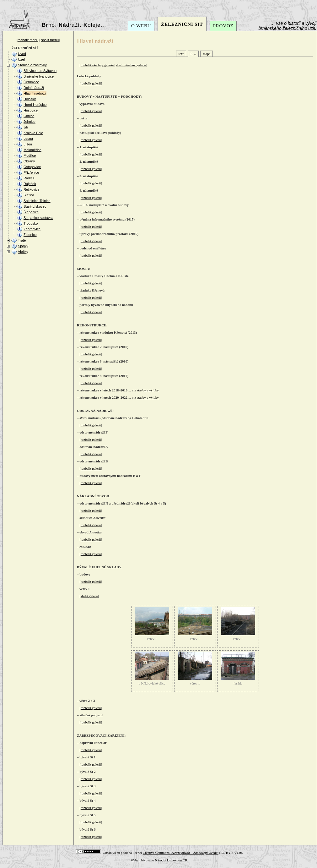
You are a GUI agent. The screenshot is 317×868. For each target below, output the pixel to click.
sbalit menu (50, 40)
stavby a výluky (148, 390)
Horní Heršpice (35, 105)
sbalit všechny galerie (131, 65)
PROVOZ (223, 26)
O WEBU (141, 26)
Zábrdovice (32, 229)
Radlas (29, 178)
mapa (207, 54)
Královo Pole (33, 133)
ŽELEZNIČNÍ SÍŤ (182, 24)
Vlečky (23, 252)
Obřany (29, 161)
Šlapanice (31, 212)
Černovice (31, 82)
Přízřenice (31, 172)
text (181, 54)
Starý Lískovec (35, 206)
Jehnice (30, 122)
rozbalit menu (28, 40)
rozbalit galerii (91, 83)
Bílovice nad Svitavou (40, 71)
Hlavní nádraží (35, 93)
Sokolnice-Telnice (37, 201)
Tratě (22, 240)
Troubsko (31, 223)
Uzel (21, 59)
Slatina (29, 195)
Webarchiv (138, 860)
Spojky (23, 246)
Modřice (30, 156)
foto (193, 54)
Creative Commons (181, 853)
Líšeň (28, 144)
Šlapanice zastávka (38, 218)
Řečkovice (32, 189)
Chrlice (29, 116)
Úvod (22, 54)
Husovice (31, 110)
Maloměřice (32, 150)
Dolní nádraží (34, 88)
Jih (26, 127)
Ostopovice (32, 167)
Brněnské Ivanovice (39, 76)
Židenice (30, 235)
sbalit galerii (89, 596)
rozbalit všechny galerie (97, 65)
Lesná (28, 139)
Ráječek (30, 184)
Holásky (30, 99)
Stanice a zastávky (32, 65)
